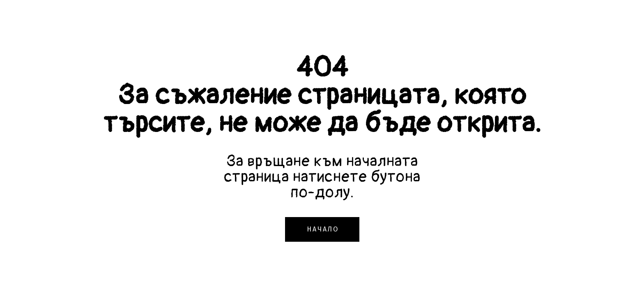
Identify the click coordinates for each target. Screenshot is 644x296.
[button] (322, 229)
